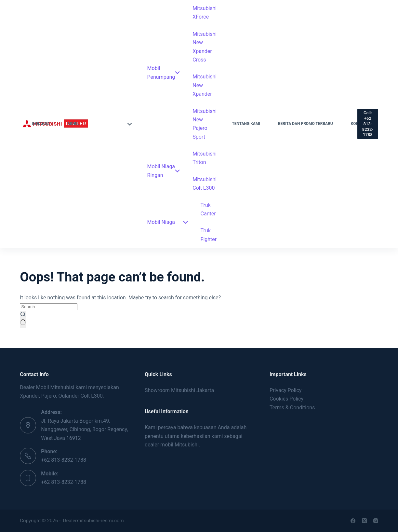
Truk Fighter (209, 235)
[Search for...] (49, 307)
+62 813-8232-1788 (64, 460)
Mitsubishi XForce (205, 13)
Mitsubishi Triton (205, 158)
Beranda (41, 124)
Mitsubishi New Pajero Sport (205, 124)
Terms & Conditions (292, 408)
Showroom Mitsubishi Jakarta (179, 390)
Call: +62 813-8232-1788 (368, 124)
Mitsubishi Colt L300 (205, 184)
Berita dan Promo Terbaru (305, 124)
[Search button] (23, 320)
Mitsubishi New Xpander (205, 85)
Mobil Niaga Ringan (164, 171)
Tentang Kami (246, 124)
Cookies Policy (286, 399)
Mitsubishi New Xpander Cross (205, 47)
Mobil (100, 124)
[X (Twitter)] (364, 521)
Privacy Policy (286, 390)
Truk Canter (208, 209)
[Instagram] (376, 521)
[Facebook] (353, 521)
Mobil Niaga (168, 222)
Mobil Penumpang (164, 72)
